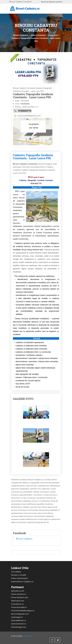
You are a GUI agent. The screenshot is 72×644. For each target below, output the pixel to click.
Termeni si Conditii (19, 575)
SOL (30, 636)
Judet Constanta (38, 35)
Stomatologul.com (19, 627)
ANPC (26, 636)
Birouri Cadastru (21, 35)
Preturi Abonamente (19, 578)
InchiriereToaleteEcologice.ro (23, 611)
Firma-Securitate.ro (19, 607)
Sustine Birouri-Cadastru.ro (22, 581)
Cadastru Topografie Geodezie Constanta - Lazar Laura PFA (33, 157)
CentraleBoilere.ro (19, 620)
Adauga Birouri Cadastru (52, 2)
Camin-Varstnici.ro (19, 594)
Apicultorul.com (18, 591)
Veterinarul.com (18, 601)
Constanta (53, 35)
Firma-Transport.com (20, 597)
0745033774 (25, 111)
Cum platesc (16, 572)
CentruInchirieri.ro (19, 624)
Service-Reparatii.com (20, 614)
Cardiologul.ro (17, 617)
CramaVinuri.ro (17, 604)
